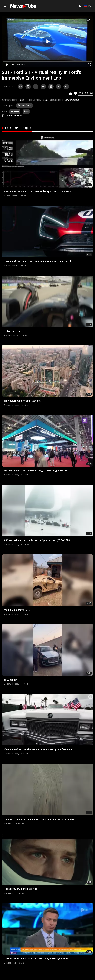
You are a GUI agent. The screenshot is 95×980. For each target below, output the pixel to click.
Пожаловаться (12, 116)
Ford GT (15, 112)
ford (26, 112)
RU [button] (87, 6)
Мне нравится (71, 94)
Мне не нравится (75, 94)
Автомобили (24, 105)
